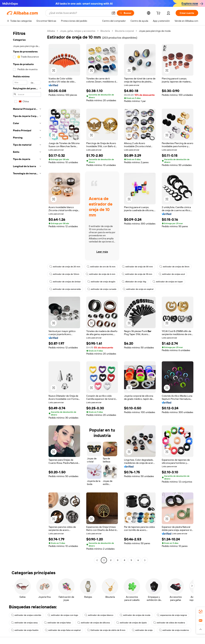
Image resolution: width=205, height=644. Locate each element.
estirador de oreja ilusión (25, 630)
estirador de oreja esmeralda (65, 289)
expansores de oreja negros (172, 615)
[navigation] (26, 296)
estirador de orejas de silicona (94, 623)
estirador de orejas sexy (24, 623)
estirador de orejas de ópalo (132, 623)
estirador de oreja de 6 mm (101, 274)
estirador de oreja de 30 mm (137, 267)
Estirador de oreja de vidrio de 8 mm (106, 630)
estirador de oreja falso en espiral (63, 630)
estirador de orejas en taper (168, 282)
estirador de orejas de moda (135, 615)
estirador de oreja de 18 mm (137, 274)
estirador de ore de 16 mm (101, 267)
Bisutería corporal (124, 31)
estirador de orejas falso (57, 623)
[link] (201, 612)
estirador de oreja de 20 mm (65, 267)
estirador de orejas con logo (63, 615)
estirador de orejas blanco (99, 615)
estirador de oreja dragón (101, 282)
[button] (113, 13)
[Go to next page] (145, 560)
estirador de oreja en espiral (138, 289)
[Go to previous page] (97, 560)
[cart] (159, 13)
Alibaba (51, 31)
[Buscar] (125, 13)
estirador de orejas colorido (26, 615)
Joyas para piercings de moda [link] (155, 31)
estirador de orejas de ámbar (65, 282)
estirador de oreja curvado (102, 289)
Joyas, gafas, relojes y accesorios (78, 31)
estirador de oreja (142, 630)
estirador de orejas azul (172, 274)
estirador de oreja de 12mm (64, 274)
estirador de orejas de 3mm (174, 267)
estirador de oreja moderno (174, 630)
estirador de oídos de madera (169, 623)
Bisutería (105, 31)
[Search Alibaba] (79, 13)
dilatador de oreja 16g (134, 282)
